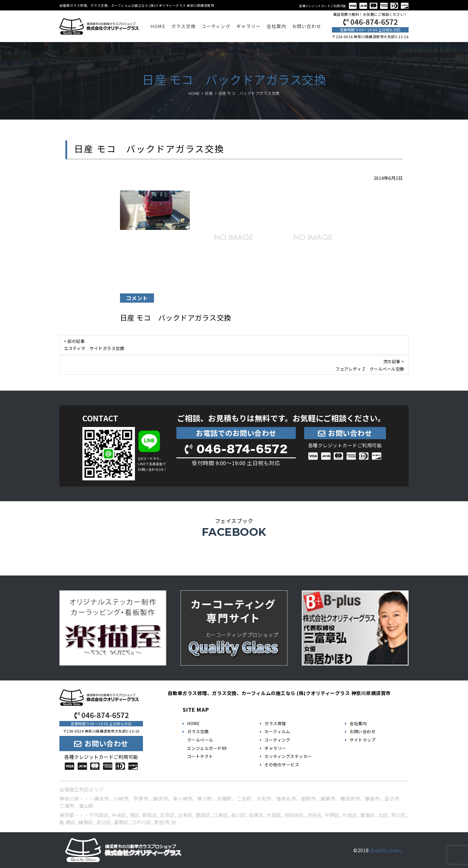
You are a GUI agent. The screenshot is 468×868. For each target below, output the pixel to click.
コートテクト (200, 756)
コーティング (216, 26)
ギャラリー (248, 26)
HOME (158, 26)
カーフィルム (277, 731)
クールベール (200, 740)
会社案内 (276, 26)
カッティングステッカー (288, 756)
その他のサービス (282, 765)
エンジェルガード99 (207, 748)
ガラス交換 (183, 26)
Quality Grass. (386, 850)
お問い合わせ (307, 26)
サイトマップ (362, 740)
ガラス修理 (275, 723)
